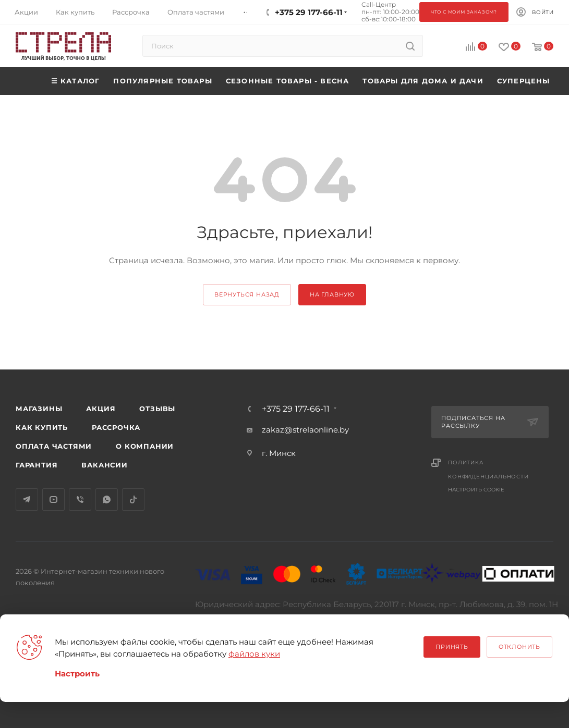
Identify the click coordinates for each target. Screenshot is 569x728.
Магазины (39, 409)
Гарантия (37, 465)
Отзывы (157, 409)
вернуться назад (247, 294)
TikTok (133, 499)
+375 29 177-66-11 (296, 409)
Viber (80, 499)
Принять (452, 647)
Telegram (27, 499)
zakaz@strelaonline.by (305, 430)
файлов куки (254, 654)
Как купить (42, 427)
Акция (101, 409)
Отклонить (519, 647)
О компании (145, 446)
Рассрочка (116, 427)
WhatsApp (107, 499)
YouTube (53, 499)
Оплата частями (54, 446)
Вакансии (104, 465)
